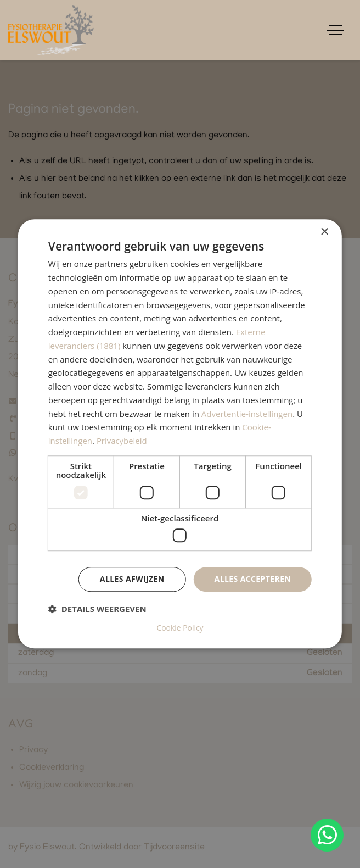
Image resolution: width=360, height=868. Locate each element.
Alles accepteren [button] (253, 579)
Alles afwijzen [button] (132, 579)
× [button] (324, 232)
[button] (97, 609)
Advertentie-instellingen (247, 414)
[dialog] (180, 434)
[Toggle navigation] (335, 30)
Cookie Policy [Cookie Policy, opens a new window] (180, 628)
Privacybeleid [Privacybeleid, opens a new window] (122, 441)
